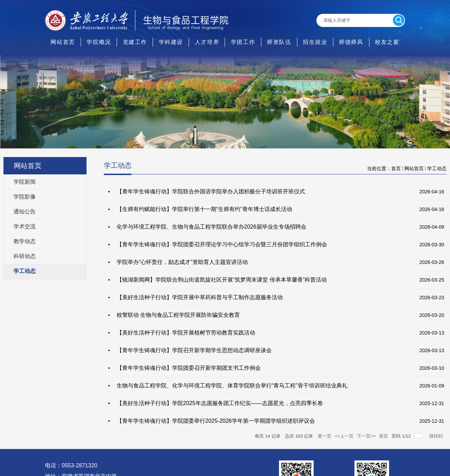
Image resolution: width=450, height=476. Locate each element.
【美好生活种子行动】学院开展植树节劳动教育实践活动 (186, 333)
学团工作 (243, 42)
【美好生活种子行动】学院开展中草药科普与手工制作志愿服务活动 (200, 297)
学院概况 (99, 42)
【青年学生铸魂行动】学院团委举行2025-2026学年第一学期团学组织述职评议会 (216, 421)
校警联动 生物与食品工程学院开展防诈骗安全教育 (178, 315)
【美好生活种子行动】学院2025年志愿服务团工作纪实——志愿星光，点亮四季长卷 (220, 403)
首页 (396, 168)
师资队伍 (279, 42)
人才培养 (207, 42)
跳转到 (437, 436)
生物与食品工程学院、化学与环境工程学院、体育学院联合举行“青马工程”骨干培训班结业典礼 (232, 386)
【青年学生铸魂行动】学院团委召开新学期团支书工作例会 (189, 368)
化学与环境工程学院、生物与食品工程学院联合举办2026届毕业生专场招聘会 (211, 227)
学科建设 (171, 42)
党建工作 (135, 42)
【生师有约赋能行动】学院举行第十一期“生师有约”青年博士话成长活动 (204, 209)
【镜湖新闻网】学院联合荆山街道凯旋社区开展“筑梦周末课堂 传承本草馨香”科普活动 (222, 280)
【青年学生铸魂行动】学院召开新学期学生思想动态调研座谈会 (194, 350)
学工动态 (437, 168)
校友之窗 (387, 42)
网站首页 (63, 42)
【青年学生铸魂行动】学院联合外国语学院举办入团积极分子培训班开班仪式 (211, 191)
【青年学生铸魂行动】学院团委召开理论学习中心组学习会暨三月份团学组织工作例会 (222, 244)
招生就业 (315, 42)
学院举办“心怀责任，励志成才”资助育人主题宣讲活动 (182, 262)
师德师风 (351, 42)
